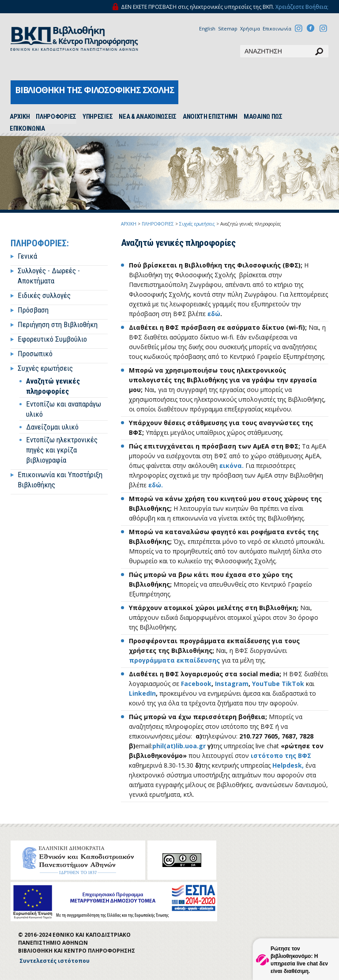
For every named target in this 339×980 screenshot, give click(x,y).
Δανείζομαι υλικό (52, 427)
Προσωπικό (35, 354)
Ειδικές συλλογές (44, 295)
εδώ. (156, 485)
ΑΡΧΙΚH (20, 117)
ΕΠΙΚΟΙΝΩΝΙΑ (27, 128)
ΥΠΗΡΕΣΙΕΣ (98, 117)
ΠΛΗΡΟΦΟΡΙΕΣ (56, 117)
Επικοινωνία (277, 28)
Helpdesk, (288, 765)
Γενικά (27, 256)
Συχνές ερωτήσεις (45, 368)
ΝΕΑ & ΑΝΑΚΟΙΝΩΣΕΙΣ (148, 117)
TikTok (294, 684)
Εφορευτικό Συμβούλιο (52, 339)
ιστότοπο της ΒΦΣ (281, 756)
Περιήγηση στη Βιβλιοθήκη (58, 324)
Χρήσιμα (250, 28)
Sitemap (228, 28)
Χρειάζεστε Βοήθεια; (302, 7)
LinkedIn (142, 693)
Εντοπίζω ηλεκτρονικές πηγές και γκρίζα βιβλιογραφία (62, 450)
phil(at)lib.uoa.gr (179, 746)
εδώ (214, 314)
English (207, 28)
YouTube (266, 684)
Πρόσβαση (33, 310)
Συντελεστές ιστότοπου (55, 961)
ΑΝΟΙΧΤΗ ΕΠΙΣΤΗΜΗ (210, 117)
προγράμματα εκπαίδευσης (174, 660)
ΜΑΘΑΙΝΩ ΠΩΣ (263, 117)
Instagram (232, 684)
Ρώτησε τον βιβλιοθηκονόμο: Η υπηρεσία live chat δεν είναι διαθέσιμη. (299, 960)
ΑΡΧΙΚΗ (129, 224)
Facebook (196, 684)
